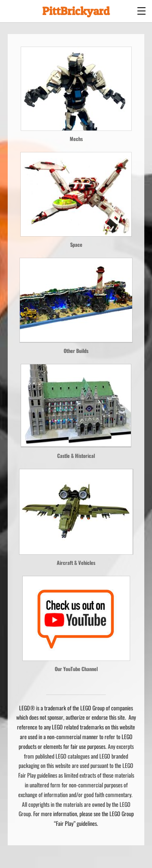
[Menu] (142, 10)
